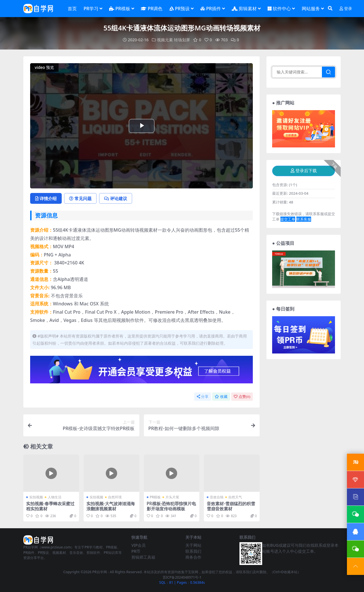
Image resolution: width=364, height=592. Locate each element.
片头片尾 (172, 497)
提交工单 (288, 219)
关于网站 (193, 545)
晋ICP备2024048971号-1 (182, 577)
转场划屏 (182, 40)
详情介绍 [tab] (46, 198)
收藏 (221, 397)
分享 (203, 397)
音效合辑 (217, 497)
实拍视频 (36, 497)
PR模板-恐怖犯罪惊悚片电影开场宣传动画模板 (171, 506)
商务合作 (193, 557)
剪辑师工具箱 (143, 557)
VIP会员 (138, 545)
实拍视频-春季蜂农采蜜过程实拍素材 (50, 506)
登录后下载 (304, 171)
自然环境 (115, 497)
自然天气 (235, 497)
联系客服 (304, 219)
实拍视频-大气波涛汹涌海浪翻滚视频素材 (111, 506)
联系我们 (193, 551)
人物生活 (55, 497)
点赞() (242, 397)
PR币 (136, 551)
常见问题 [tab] (80, 198)
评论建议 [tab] (116, 198)
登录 (346, 9)
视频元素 (165, 40)
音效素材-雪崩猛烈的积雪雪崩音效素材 (231, 506)
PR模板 (155, 497)
